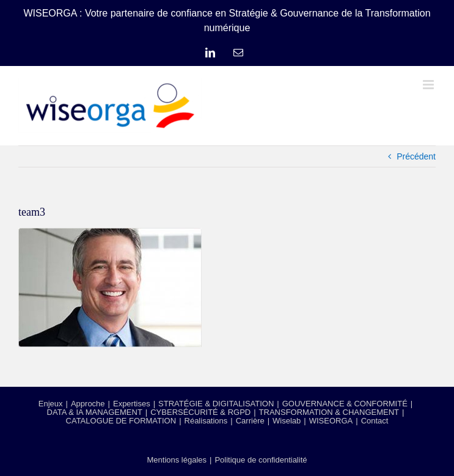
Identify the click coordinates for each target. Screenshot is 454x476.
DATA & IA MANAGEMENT (95, 412)
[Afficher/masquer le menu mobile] (429, 85)
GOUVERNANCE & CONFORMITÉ (345, 404)
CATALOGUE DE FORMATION (121, 421)
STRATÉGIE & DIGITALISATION (216, 404)
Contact (375, 421)
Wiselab (287, 421)
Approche (88, 404)
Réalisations (206, 421)
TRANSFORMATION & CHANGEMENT (329, 412)
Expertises (132, 404)
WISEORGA (331, 421)
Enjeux (51, 404)
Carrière (250, 421)
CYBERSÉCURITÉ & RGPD (200, 412)
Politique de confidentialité (261, 460)
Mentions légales (177, 460)
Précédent (416, 156)
